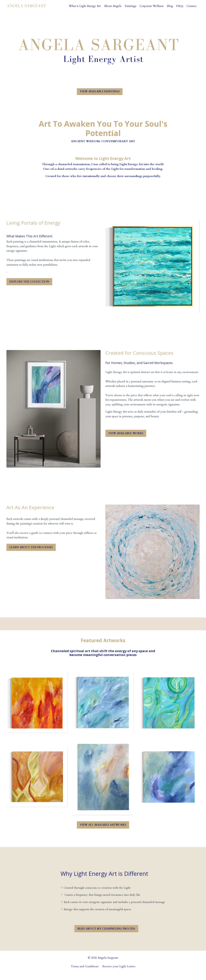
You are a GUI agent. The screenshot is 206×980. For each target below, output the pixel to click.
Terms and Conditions (85, 972)
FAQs (180, 6)
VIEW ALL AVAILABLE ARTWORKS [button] (103, 825)
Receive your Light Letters (119, 972)
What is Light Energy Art (84, 6)
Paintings (130, 6)
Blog (170, 6)
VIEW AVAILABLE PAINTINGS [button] (100, 91)
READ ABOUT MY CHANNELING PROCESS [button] (106, 934)
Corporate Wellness (151, 6)
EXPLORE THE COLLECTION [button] (29, 282)
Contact (191, 6)
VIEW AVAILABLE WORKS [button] (126, 433)
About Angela (112, 6)
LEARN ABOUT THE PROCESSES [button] (31, 547)
